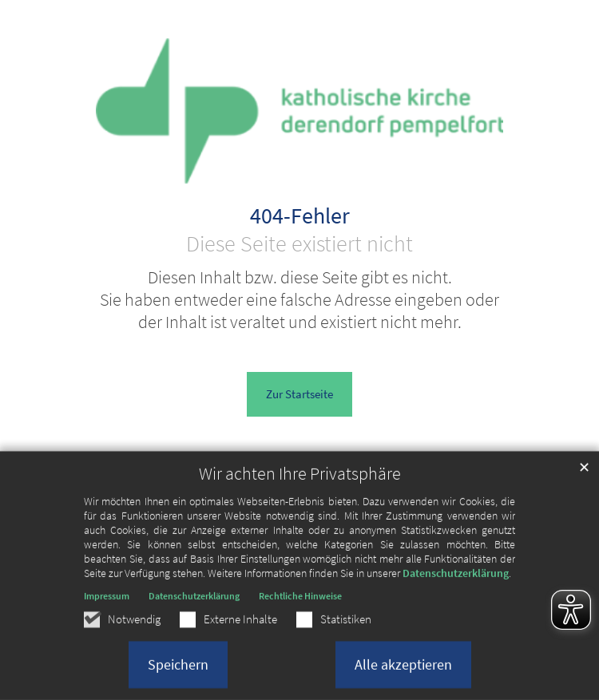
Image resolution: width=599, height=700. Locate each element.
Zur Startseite (299, 394)
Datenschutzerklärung (456, 584)
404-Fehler (300, 216)
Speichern (178, 676)
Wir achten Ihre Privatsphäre (300, 485)
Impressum (107, 607)
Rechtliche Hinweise (300, 607)
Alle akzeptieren (403, 676)
